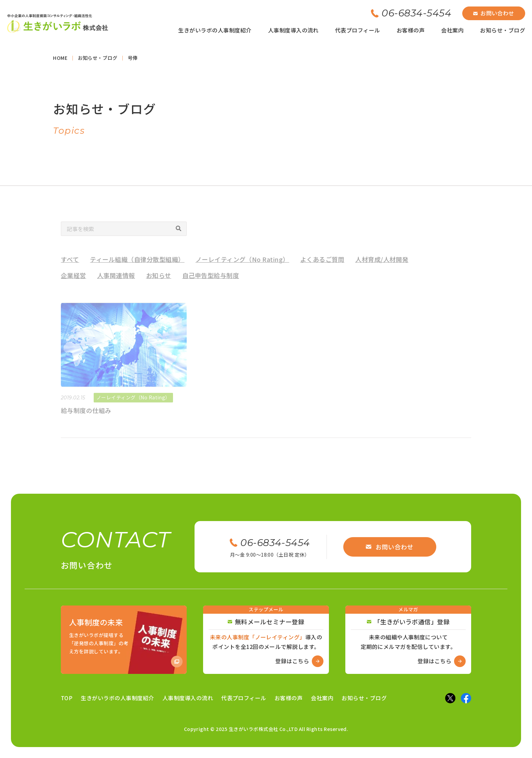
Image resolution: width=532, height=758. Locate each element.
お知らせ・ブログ (503, 30)
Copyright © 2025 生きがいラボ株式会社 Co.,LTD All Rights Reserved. (266, 729)
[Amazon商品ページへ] (124, 640)
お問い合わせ (494, 13)
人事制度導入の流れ (293, 30)
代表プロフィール (358, 30)
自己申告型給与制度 (211, 281)
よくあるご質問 (322, 265)
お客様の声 (411, 30)
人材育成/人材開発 (382, 265)
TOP (67, 698)
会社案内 (452, 30)
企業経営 (74, 281)
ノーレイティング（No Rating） (242, 265)
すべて (70, 265)
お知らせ (159, 281)
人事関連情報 (116, 281)
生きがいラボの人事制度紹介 (215, 30)
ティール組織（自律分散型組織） (137, 265)
